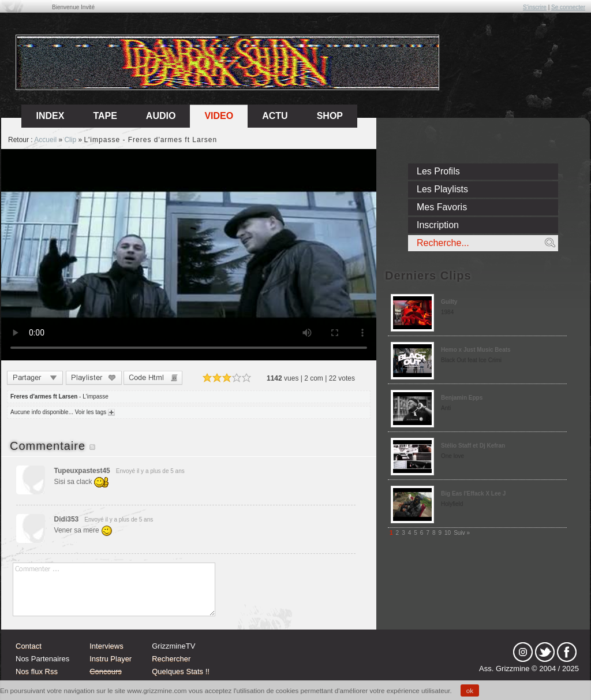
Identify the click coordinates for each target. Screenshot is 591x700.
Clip (70, 140)
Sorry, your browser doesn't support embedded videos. (189, 255)
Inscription (438, 225)
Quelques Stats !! (181, 671)
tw (545, 652)
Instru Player (111, 659)
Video (219, 116)
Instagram (523, 652)
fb (567, 652)
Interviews (106, 646)
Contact (29, 646)
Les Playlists (442, 189)
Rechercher (171, 659)
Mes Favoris (442, 207)
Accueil (45, 140)
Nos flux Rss (37, 671)
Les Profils (438, 171)
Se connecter (568, 7)
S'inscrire (535, 7)
